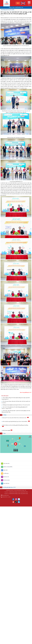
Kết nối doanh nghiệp (8, 430)
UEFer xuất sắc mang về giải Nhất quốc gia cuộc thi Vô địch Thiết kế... (16, 421)
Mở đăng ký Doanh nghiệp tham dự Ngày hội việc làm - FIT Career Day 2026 (16, 405)
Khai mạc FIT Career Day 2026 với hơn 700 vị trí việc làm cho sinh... (16, 418)
